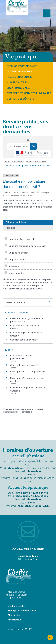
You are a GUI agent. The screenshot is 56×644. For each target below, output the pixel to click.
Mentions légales (17, 606)
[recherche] (19, 147)
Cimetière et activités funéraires (29, 93)
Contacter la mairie (28, 549)
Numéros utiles (17, 82)
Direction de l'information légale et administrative (24, 409)
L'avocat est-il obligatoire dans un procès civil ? (27, 166)
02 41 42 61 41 (31, 559)
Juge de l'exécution (16, 253)
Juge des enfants (15, 260)
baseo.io (28, 412)
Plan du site (14, 615)
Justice (29, 162)
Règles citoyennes (19, 77)
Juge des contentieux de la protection (25, 246)
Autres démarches (19, 72)
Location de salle (19, 88)
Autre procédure (15, 273)
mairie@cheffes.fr (28, 556)
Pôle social (12, 266)
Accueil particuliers (13, 162)
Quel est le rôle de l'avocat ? (24, 365)
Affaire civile (41, 162)
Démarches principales (22, 66)
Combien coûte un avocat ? (24, 340)
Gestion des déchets (20, 99)
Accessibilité (14, 620)
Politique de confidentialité (22, 611)
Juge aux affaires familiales (20, 239)
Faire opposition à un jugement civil (28, 371)
